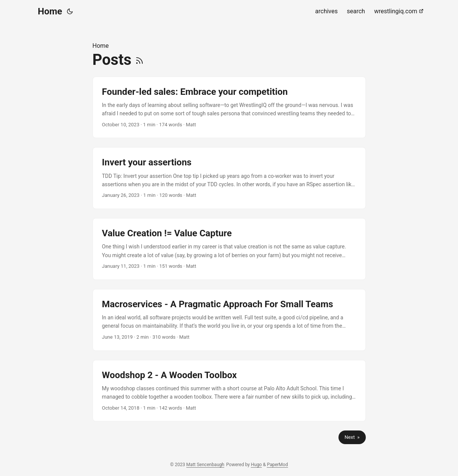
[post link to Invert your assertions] (229, 178)
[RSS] (139, 60)
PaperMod (277, 465)
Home (50, 11)
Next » (352, 437)
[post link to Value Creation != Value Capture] (229, 249)
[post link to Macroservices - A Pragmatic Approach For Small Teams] (229, 320)
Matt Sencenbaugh (205, 465)
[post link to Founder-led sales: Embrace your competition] (229, 108)
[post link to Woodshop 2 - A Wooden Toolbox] (229, 391)
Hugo (256, 465)
